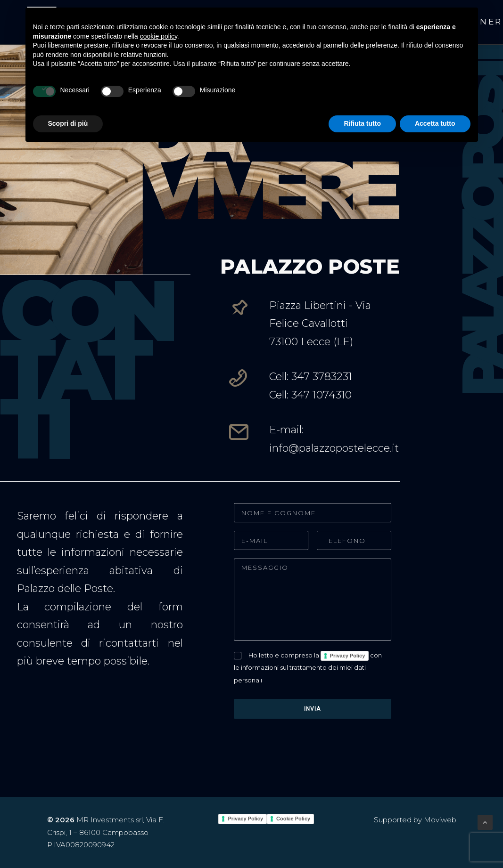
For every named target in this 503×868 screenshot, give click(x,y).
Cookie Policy (293, 819)
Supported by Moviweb (415, 820)
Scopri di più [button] (68, 123)
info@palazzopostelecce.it (334, 448)
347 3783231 (322, 377)
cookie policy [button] (159, 36)
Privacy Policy (348, 656)
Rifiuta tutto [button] (362, 123)
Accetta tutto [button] (435, 123)
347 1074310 (322, 395)
